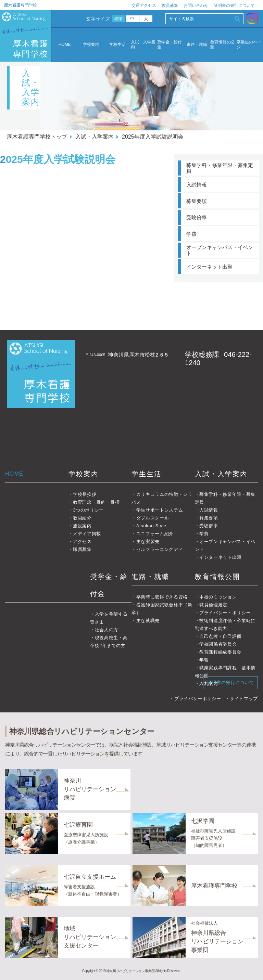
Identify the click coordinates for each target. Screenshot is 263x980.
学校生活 (117, 45)
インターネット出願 (209, 267)
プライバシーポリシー (198, 699)
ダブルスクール (153, 518)
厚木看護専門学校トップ (37, 137)
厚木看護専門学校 (21, 5)
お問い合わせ (196, 5)
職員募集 (82, 549)
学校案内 (91, 45)
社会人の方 (107, 630)
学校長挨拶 (85, 494)
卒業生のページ (249, 45)
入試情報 (197, 185)
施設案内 (82, 526)
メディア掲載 (87, 534)
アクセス (82, 541)
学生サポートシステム (160, 510)
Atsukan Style (151, 526)
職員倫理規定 (213, 605)
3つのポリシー (88, 510)
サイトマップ (244, 699)
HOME (65, 44)
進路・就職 (197, 45)
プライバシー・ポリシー (225, 613)
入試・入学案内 (143, 45)
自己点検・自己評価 (220, 636)
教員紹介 (82, 518)
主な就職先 (148, 621)
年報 (204, 660)
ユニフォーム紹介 (155, 534)
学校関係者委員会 (218, 644)
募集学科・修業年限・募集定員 (220, 168)
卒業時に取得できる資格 (162, 597)
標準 (119, 19)
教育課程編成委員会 (220, 652)
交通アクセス (144, 5)
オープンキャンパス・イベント (220, 250)
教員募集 (170, 5)
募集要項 (197, 201)
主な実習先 (148, 541)
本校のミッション (218, 597)
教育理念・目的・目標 (96, 502)
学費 (191, 234)
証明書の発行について (234, 5)
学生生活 (147, 474)
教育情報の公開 (223, 45)
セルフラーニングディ (160, 549)
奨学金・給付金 (170, 45)
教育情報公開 (217, 577)
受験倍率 (197, 217)
